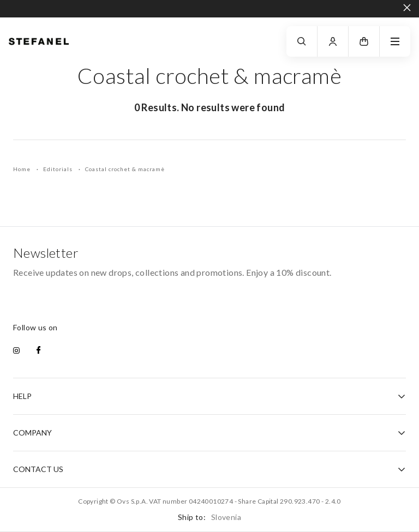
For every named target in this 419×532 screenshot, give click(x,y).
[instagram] (16, 351)
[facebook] (38, 351)
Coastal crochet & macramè (125, 169)
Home (23, 169)
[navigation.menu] (395, 41)
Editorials (59, 169)
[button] (364, 41)
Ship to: (209, 517)
